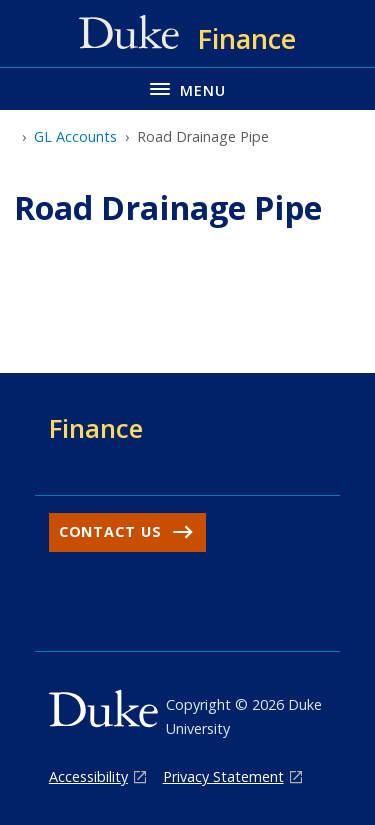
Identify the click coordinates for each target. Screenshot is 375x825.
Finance (96, 428)
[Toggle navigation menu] (187, 88)
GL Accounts (75, 136)
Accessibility (88, 776)
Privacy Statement (223, 776)
